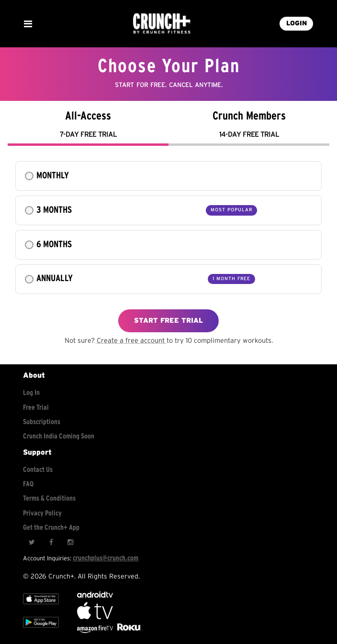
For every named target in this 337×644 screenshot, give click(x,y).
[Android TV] (95, 595)
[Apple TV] (41, 606)
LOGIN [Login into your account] (297, 23)
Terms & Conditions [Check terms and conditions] (49, 498)
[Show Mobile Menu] (28, 24)
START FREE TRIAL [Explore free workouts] (168, 321)
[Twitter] (32, 543)
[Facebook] (51, 543)
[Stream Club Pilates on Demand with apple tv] (128, 631)
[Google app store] (41, 629)
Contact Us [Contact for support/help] (38, 470)
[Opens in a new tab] (96, 631)
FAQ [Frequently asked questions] (28, 484)
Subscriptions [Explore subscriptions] (42, 422)
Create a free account (132, 341)
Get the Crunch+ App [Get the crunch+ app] (51, 528)
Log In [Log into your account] (31, 393)
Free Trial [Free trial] (36, 408)
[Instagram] (70, 543)
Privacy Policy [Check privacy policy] (42, 513)
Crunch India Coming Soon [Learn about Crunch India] (59, 436)
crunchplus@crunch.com (106, 558)
